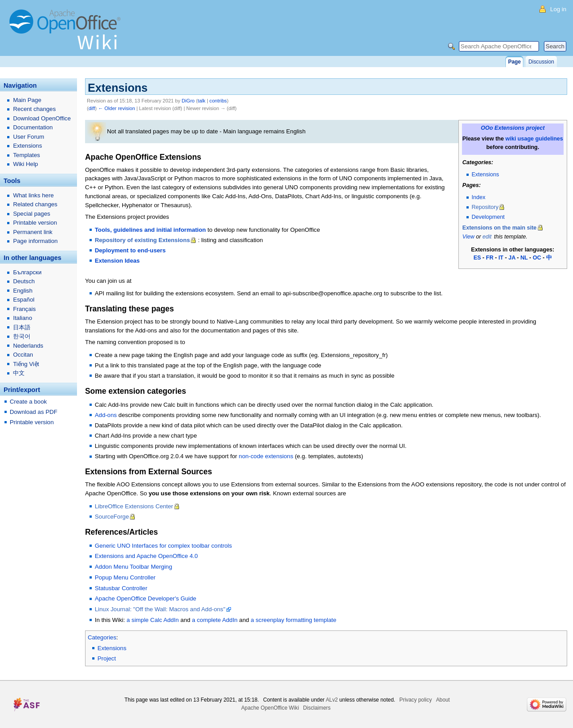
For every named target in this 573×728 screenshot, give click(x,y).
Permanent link (33, 232)
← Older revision (117, 108)
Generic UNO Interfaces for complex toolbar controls (163, 546)
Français (24, 309)
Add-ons (106, 415)
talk (202, 101)
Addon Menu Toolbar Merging (134, 567)
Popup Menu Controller (125, 577)
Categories (102, 637)
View (468, 237)
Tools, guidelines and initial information (150, 230)
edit (487, 237)
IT (501, 258)
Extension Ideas (117, 261)
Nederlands (28, 346)
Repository (485, 207)
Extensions (485, 175)
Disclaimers (317, 708)
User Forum (29, 137)
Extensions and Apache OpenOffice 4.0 (146, 556)
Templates (26, 155)
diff (92, 108)
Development (488, 217)
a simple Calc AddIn (153, 620)
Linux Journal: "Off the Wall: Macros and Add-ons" (160, 609)
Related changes (35, 204)
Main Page (27, 100)
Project (107, 658)
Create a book (28, 402)
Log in (558, 9)
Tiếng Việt (26, 364)
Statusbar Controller (121, 588)
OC (537, 258)
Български (27, 272)
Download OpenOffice (42, 118)
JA (512, 258)
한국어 (22, 336)
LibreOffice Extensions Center (134, 506)
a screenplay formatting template (293, 620)
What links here (33, 195)
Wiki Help (26, 164)
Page (514, 62)
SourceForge (112, 517)
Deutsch (24, 281)
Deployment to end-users (130, 250)
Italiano (23, 318)
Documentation (33, 127)
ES (477, 258)
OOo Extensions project (513, 128)
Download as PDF (34, 412)
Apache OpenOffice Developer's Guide (146, 598)
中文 (19, 373)
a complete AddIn (215, 620)
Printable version (35, 223)
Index (479, 197)
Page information (35, 241)
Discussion (541, 62)
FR (490, 258)
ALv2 (332, 700)
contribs (218, 101)
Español (24, 300)
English (23, 291)
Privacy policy (416, 700)
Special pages (32, 214)
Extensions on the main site (500, 228)
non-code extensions (266, 456)
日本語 (22, 327)
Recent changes (34, 109)
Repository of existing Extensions (143, 240)
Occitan (23, 355)
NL (524, 258)
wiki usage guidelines (534, 139)
